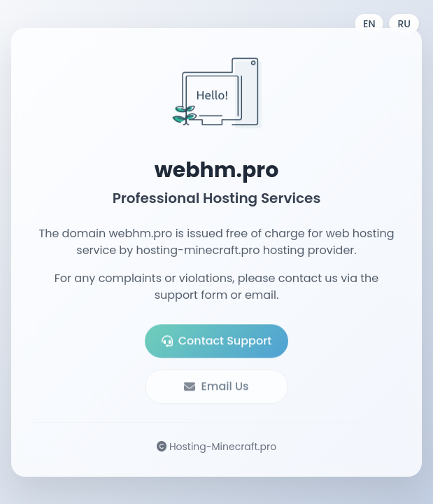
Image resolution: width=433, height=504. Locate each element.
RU (404, 24)
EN (369, 24)
